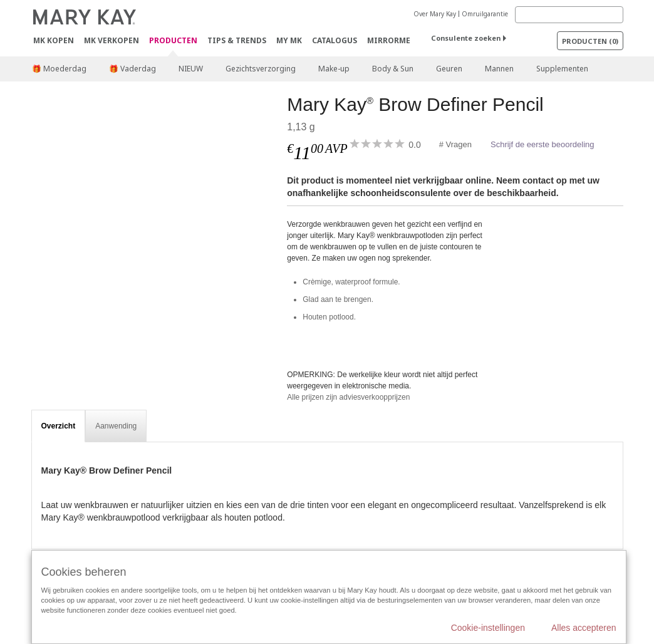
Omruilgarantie (485, 14)
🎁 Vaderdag (132, 69)
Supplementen (562, 69)
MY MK (289, 40)
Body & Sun (393, 69)
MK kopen (54, 40)
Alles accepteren (584, 628)
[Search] (569, 15)
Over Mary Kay (435, 14)
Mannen (499, 69)
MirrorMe (389, 40)
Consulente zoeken (466, 38)
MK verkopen (112, 40)
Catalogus (335, 40)
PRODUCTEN (173, 41)
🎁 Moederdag (59, 69)
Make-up (334, 69)
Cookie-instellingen (488, 628)
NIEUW (191, 69)
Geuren (449, 69)
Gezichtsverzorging (261, 69)
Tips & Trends (237, 40)
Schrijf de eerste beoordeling (542, 144)
